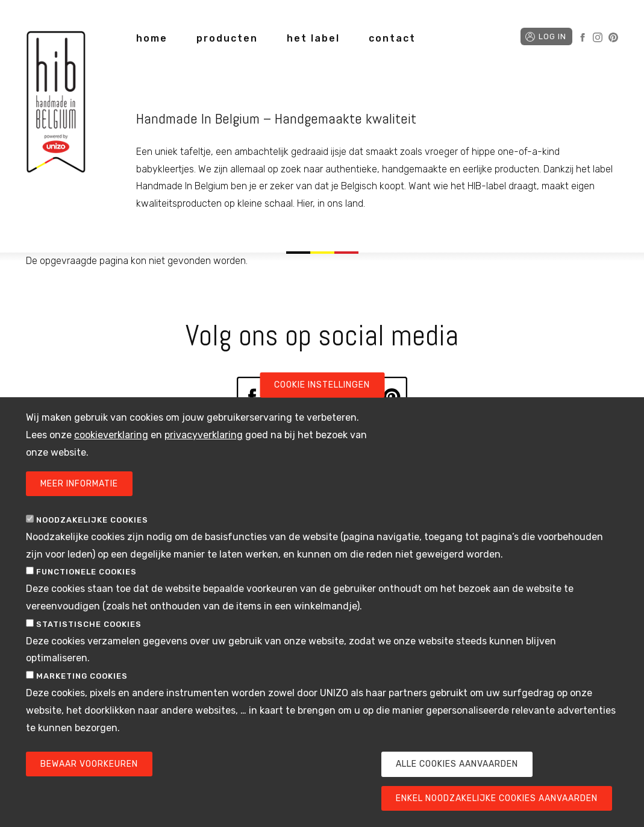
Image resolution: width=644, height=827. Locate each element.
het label (313, 38)
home (152, 38)
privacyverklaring (204, 459)
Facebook (583, 37)
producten (227, 38)
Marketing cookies (82, 700)
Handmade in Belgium (56, 104)
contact (392, 38)
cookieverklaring (111, 459)
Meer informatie (79, 508)
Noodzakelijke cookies (92, 544)
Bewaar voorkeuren (89, 789)
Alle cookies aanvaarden (457, 789)
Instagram (598, 37)
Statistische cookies (89, 648)
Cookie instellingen (322, 409)
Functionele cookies (86, 596)
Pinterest (613, 37)
